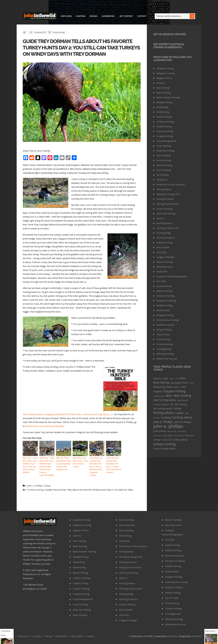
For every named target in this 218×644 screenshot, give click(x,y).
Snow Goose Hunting (168, 320)
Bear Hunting (163, 93)
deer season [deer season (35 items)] (183, 400)
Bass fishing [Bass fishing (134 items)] (161, 382)
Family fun (162, 180)
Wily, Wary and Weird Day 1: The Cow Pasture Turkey (80, 462)
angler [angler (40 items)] (165, 378)
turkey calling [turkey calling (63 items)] (180, 440)
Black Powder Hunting (168, 97)
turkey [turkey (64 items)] (157, 440)
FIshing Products (165, 199)
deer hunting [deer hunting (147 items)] (182, 396)
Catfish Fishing (164, 126)
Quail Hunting (164, 286)
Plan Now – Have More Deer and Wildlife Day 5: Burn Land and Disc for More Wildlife (30, 465)
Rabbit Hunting (164, 291)
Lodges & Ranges (166, 257)
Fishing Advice (164, 189)
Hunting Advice (164, 223)
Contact (142, 16)
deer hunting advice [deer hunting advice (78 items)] (165, 400)
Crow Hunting (164, 146)
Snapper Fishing (165, 315)
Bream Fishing (164, 117)
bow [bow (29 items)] (191, 383)
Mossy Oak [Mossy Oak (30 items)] (172, 431)
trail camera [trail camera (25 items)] (179, 435)
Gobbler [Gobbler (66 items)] (179, 413)
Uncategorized (164, 349)
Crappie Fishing (165, 136)
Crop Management (166, 141)
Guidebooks (108, 16)
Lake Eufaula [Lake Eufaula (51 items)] (160, 431)
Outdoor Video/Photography (172, 276)
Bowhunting (163, 112)
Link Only (161, 252)
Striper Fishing (164, 330)
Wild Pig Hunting (165, 354)
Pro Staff (161, 281)
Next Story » (211, 631)
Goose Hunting (164, 209)
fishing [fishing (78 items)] (177, 408)
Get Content (126, 16)
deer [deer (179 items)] (169, 396)
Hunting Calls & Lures (168, 228)
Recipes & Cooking (166, 301)
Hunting (81, 16)
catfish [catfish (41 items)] (183, 387)
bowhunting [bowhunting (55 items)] (160, 387)
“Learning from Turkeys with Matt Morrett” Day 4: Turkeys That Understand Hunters (114, 465)
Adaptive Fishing (165, 68)
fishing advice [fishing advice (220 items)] (163, 413)
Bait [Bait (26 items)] (177, 378)
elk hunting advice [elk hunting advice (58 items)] (163, 408)
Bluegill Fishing (164, 102)
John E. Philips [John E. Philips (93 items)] (183, 422)
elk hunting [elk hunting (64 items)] (180, 404)
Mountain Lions (165, 267)
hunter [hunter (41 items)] (157, 418)
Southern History (166, 325)
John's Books (163, 247)
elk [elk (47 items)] (172, 404)
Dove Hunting (164, 160)
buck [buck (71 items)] (170, 387)
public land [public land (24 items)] (158, 436)
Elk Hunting (163, 175)
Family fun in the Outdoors (171, 184)
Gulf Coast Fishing (166, 213)
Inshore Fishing (165, 242)
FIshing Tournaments (168, 204)
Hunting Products (166, 238)
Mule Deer (162, 272)
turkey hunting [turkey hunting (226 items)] (164, 444)
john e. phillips (35, 485)
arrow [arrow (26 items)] (172, 378)
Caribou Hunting (165, 122)
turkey (47, 485)
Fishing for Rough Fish (168, 194)
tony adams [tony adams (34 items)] (168, 435)
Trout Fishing (163, 339)
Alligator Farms (164, 78)
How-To (161, 218)
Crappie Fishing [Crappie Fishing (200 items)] (174, 391)
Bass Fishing (163, 88)
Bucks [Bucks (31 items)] (176, 387)
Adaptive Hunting (166, 73)
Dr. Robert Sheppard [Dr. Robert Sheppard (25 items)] (161, 404)
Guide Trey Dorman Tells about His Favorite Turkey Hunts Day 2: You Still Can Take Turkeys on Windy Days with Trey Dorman (80, 48)
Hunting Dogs (164, 233)
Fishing (93, 16)
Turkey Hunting (59, 32)
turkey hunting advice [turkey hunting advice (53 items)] (164, 448)
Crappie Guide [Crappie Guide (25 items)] (159, 396)
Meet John (66, 16)
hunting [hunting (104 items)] (166, 417)
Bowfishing (162, 107)
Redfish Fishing (164, 305)
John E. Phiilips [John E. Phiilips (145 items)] (163, 422)
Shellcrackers (163, 310)
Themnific (197, 635)
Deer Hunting (164, 155)
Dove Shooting (164, 165)
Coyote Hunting (165, 131)
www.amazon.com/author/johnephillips (45, 426)
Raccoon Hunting (166, 296)
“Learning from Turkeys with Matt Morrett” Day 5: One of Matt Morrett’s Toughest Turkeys (97, 465)
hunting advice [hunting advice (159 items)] (182, 417)
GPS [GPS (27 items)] (187, 413)
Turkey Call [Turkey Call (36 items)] (166, 440)
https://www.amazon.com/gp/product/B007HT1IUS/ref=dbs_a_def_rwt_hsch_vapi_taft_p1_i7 (68, 414)
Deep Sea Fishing (166, 151)
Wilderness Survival (167, 359)
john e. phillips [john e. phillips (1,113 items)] (168, 426)
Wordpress (173, 635)
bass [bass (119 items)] (183, 378)
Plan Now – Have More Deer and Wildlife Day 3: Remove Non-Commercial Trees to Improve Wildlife (47, 466)
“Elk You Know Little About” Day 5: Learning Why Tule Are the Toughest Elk (63, 463)
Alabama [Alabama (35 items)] (157, 378)
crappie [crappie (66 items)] (157, 391)
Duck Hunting (164, 170)
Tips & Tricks (163, 334)
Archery (161, 83)
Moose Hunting (165, 262)
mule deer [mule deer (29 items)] (182, 431)
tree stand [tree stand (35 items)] (189, 435)
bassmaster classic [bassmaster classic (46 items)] (179, 383)
